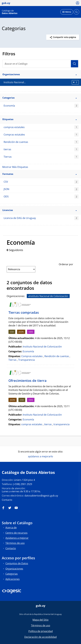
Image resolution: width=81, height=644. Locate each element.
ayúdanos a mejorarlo (40, 456)
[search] (40, 64)
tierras (41, 149)
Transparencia (27, 360)
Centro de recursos (16, 533)
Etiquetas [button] (40, 119)
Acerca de (11, 528)
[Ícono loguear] (78, 3)
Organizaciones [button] (40, 74)
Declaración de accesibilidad (40, 637)
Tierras (41, 157)
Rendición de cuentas (41, 142)
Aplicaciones (13, 579)
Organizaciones (14, 569)
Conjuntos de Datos (17, 563)
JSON (41, 189)
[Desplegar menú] (67, 12)
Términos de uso (15, 543)
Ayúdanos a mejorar (17, 538)
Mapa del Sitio (40, 620)
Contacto (7, 500)
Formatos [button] (40, 174)
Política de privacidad (41, 631)
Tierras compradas (24, 312)
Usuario (75, 64)
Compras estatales (41, 135)
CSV (41, 182)
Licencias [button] (40, 210)
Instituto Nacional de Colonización (42, 347)
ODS (41, 197)
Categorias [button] (40, 98)
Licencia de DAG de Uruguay (41, 218)
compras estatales (41, 127)
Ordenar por (66, 264)
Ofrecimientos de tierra (28, 380)
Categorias (12, 574)
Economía (41, 106)
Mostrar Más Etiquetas (15, 167)
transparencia (62, 424)
